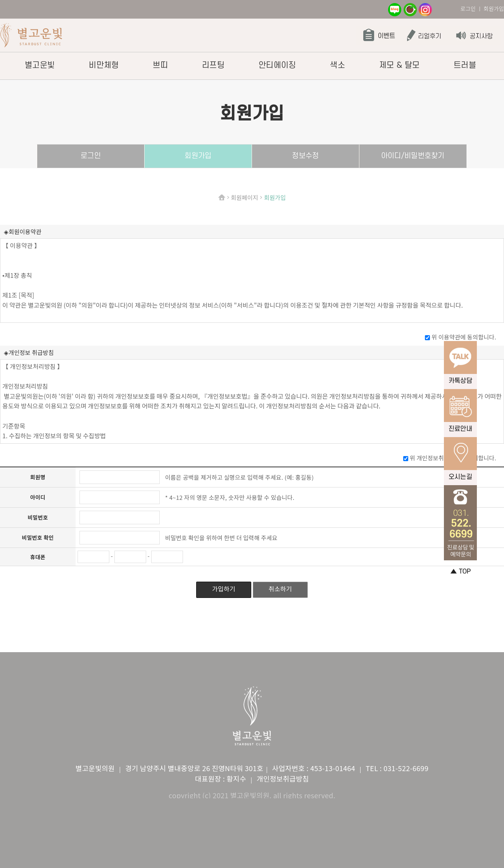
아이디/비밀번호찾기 (413, 156)
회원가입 (198, 156)
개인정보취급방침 (283, 778)
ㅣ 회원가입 (491, 9)
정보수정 (305, 156)
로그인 (468, 9)
